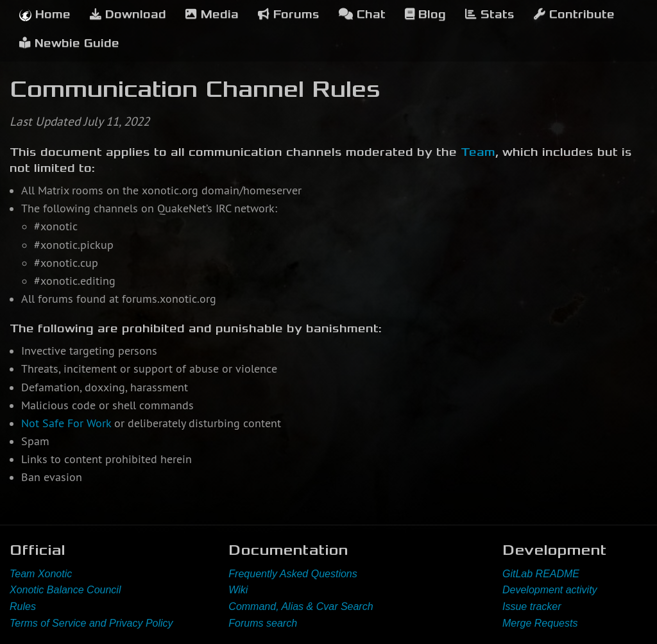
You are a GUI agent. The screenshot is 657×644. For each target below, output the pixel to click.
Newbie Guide (69, 43)
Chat (362, 14)
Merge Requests (540, 623)
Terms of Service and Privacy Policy (91, 623)
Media (212, 14)
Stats (490, 14)
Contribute (574, 14)
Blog (425, 14)
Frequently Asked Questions (293, 574)
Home (45, 14)
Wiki (238, 590)
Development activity (550, 590)
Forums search (263, 623)
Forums (289, 14)
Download (128, 14)
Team (478, 152)
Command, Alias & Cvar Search (301, 606)
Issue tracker (532, 606)
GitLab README (541, 574)
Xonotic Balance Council (65, 590)
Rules (23, 606)
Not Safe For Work (66, 423)
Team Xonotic (41, 574)
